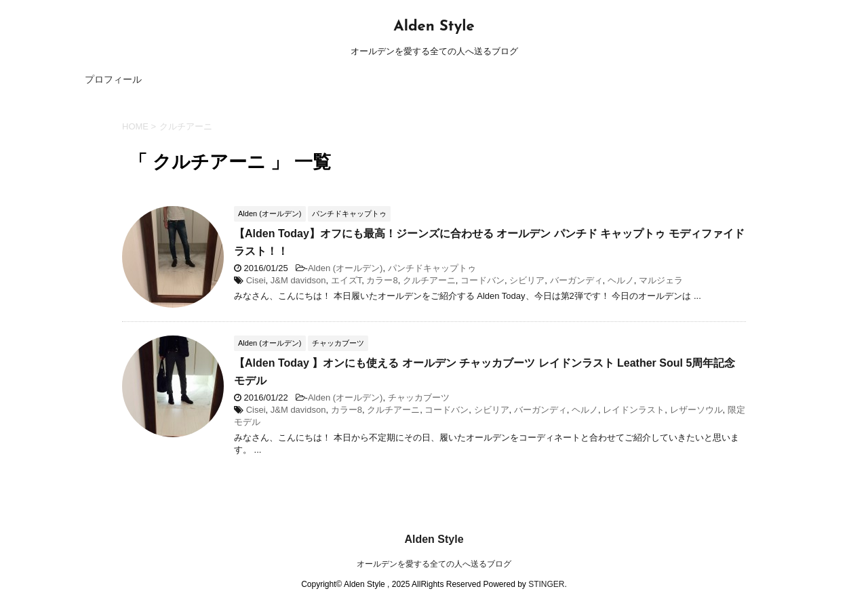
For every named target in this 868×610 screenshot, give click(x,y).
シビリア (527, 280)
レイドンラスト (634, 410)
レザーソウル (696, 410)
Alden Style (434, 27)
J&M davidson (298, 280)
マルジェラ (661, 280)
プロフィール (113, 79)
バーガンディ (576, 280)
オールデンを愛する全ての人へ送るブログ (434, 564)
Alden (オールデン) (346, 268)
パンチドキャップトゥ (432, 268)
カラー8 (382, 280)
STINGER (546, 584)
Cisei (256, 280)
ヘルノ (621, 280)
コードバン (482, 280)
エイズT (347, 280)
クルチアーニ (429, 280)
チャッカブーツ (419, 398)
